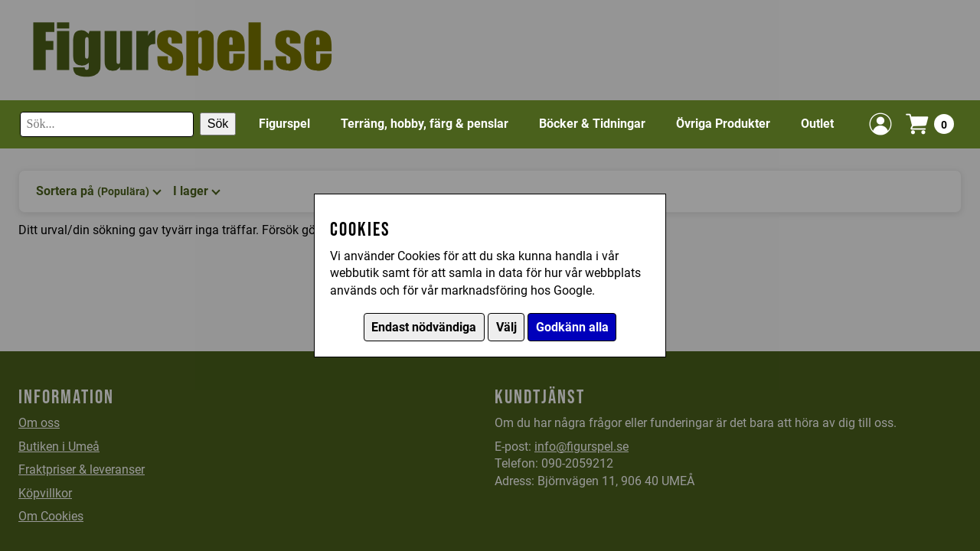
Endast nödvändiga (424, 327)
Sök (218, 124)
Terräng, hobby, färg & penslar (425, 124)
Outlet (817, 124)
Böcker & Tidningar (592, 124)
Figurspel (284, 124)
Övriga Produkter (723, 124)
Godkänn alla (572, 327)
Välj (506, 327)
